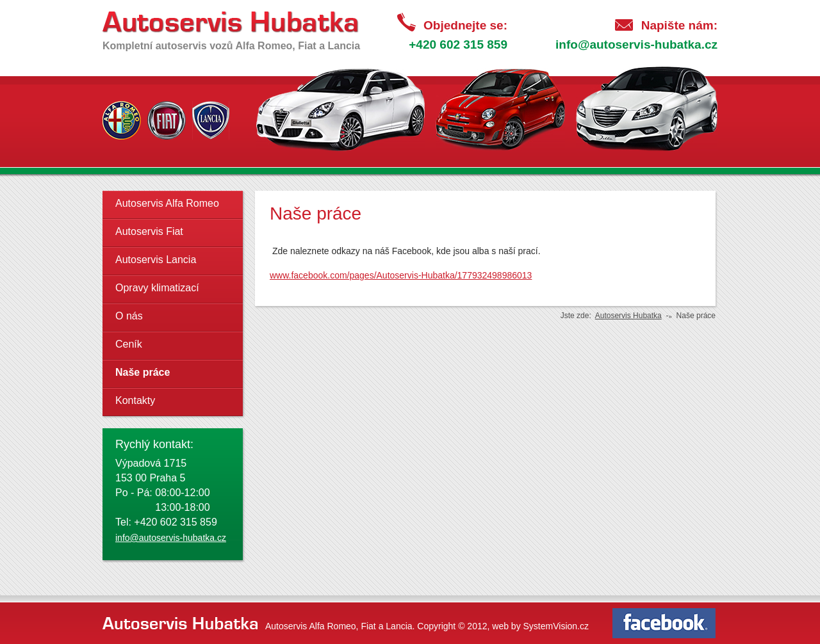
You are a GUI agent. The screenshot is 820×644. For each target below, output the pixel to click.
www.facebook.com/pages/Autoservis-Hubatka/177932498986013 (401, 275)
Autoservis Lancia (156, 260)
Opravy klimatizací (157, 288)
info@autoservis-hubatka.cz (636, 44)
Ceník (129, 344)
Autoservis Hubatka (628, 316)
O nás (129, 316)
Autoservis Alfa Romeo (167, 203)
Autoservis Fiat (149, 231)
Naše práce (143, 372)
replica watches (296, 240)
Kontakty (135, 400)
